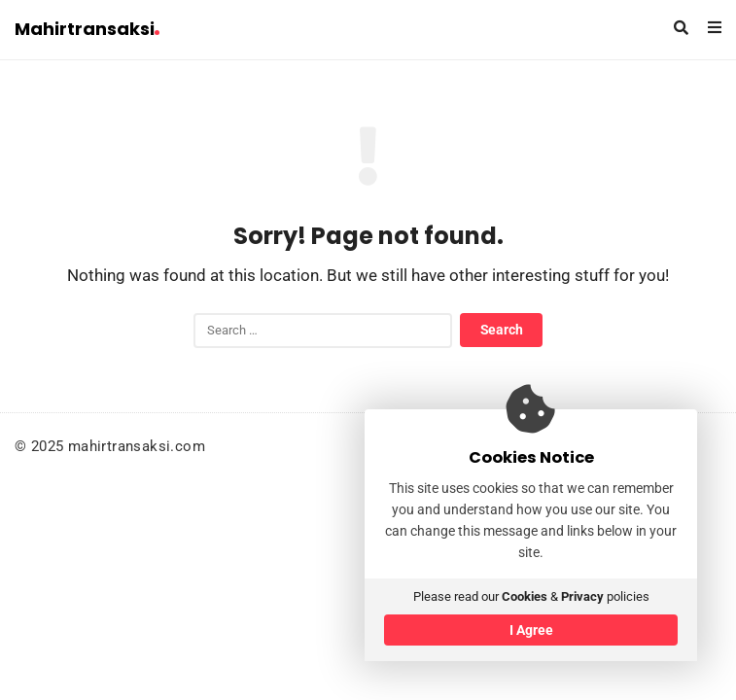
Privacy (582, 596)
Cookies (525, 596)
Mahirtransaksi (87, 29)
